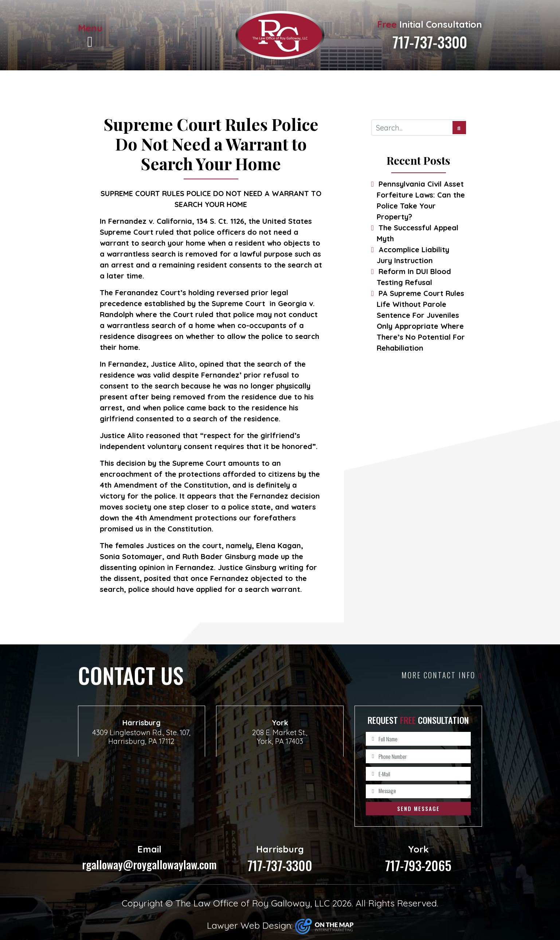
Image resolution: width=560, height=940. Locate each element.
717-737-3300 (430, 42)
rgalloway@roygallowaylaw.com (149, 857)
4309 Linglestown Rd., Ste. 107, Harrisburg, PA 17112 (141, 737)
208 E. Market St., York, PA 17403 (280, 737)
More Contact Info (442, 675)
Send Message (418, 808)
